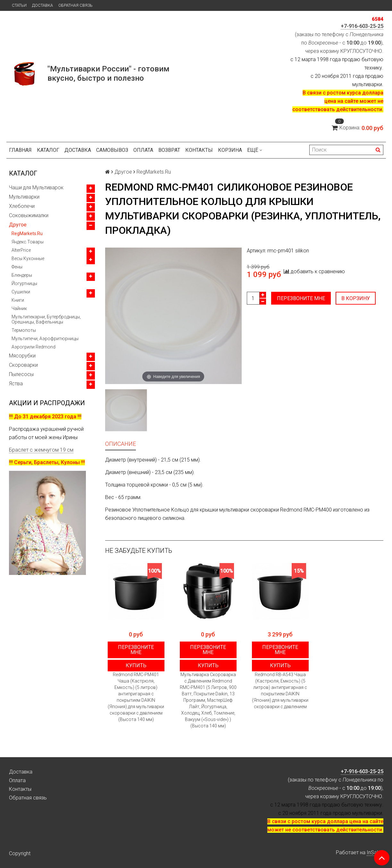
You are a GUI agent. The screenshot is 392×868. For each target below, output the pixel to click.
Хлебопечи (22, 206)
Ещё (255, 150)
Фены (17, 267)
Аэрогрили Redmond (33, 347)
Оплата (143, 150)
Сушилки (21, 292)
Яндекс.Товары (28, 242)
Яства (16, 384)
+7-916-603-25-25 (362, 26)
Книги (18, 300)
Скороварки (23, 365)
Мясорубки (22, 356)
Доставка (42, 5)
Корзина (230, 150)
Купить (136, 665)
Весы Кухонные (28, 258)
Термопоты (24, 330)
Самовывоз (112, 150)
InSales (375, 852)
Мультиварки (24, 197)
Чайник (19, 308)
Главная (20, 150)
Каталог (48, 150)
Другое (18, 225)
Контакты (199, 150)
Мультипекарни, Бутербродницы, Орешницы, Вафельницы (46, 319)
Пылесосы (21, 374)
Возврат (169, 150)
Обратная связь (75, 5)
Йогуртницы (24, 283)
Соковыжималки (29, 215)
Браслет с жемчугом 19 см (41, 450)
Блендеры (22, 275)
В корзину (356, 298)
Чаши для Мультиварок (36, 188)
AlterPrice (21, 250)
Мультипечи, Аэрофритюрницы (45, 339)
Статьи (19, 5)
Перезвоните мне (301, 298)
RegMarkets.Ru (27, 233)
